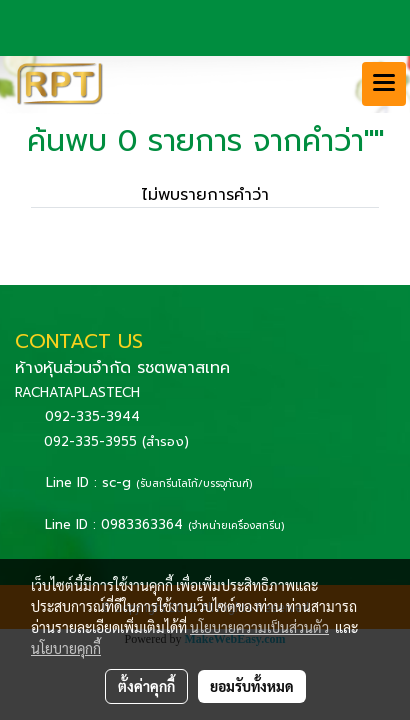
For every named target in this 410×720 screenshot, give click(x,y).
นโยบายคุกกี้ (66, 648)
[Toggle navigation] (384, 84)
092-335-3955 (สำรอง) (116, 441)
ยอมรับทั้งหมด (252, 686)
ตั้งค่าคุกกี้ (146, 686)
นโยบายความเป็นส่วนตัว (259, 627)
